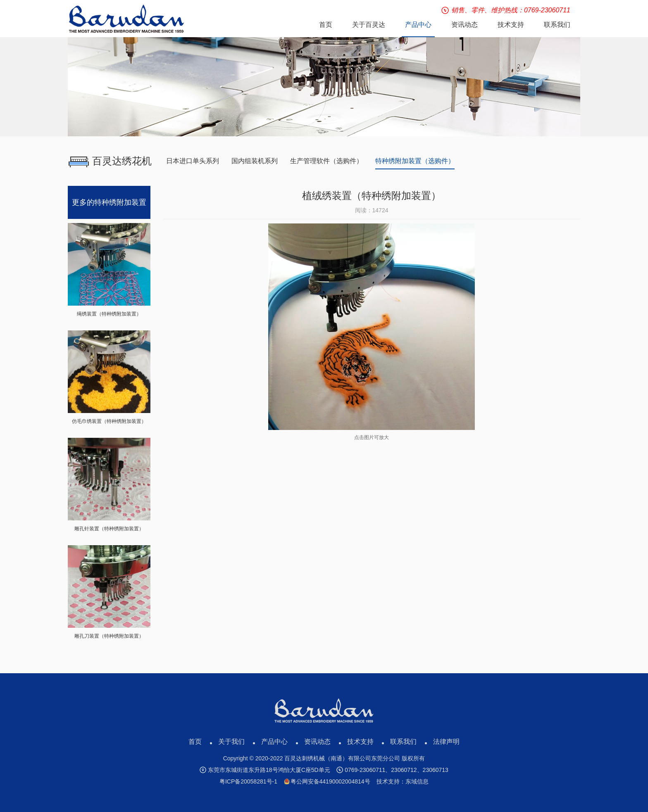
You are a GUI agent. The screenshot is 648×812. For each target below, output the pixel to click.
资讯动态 (317, 742)
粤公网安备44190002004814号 (327, 781)
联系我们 (403, 742)
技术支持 (360, 742)
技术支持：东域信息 (403, 781)
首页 (195, 742)
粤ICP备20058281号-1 (248, 781)
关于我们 (231, 742)
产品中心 (274, 742)
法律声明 (446, 742)
